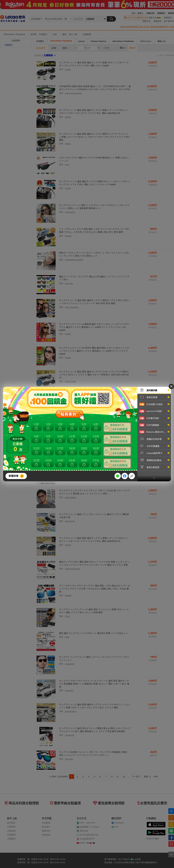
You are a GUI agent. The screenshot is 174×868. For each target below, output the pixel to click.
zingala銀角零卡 (154, 453)
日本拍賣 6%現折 (154, 404)
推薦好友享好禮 (154, 439)
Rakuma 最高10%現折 (154, 432)
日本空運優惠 (154, 446)
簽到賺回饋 (154, 390)
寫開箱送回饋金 (154, 460)
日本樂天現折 (154, 418)
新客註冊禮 (154, 397)
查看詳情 (13, 476)
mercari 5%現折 (154, 411)
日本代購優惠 (154, 425)
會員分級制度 (154, 467)
